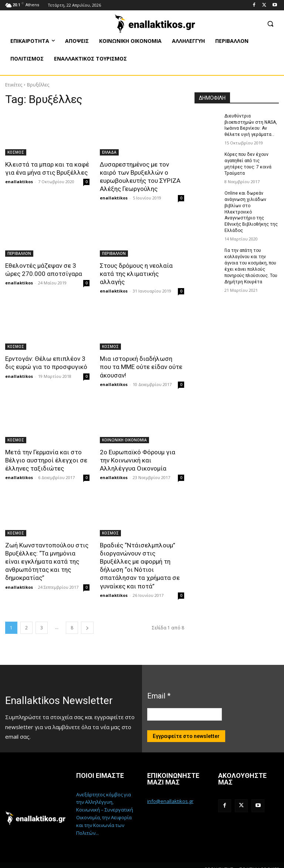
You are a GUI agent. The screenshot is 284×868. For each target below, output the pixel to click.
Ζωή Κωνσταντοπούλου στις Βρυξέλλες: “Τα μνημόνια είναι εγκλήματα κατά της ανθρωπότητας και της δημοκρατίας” (47, 553)
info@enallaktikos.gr (170, 792)
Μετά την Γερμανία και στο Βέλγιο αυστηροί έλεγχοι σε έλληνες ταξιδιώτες (46, 452)
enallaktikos (19, 182)
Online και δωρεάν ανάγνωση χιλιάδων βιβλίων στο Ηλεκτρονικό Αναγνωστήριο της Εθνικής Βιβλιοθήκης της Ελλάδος (251, 211)
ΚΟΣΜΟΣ (16, 152)
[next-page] (87, 619)
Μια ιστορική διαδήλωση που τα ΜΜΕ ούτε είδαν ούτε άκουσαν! (141, 359)
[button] (270, 23)
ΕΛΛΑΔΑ (109, 152)
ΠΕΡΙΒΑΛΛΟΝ (19, 253)
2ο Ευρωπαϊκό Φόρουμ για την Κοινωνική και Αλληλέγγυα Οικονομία (137, 452)
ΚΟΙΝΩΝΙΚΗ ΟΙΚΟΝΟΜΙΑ (124, 431)
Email (159, 687)
